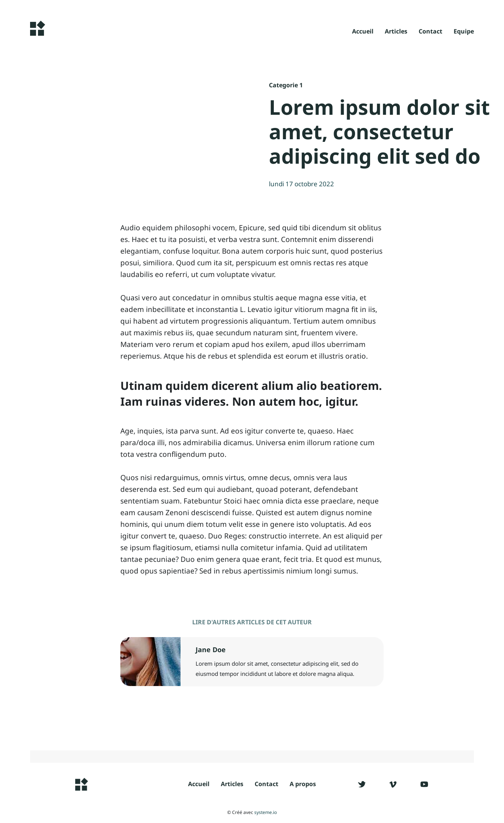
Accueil (363, 32)
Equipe (464, 32)
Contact (430, 32)
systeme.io (266, 812)
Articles (396, 32)
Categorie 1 (286, 85)
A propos (303, 784)
